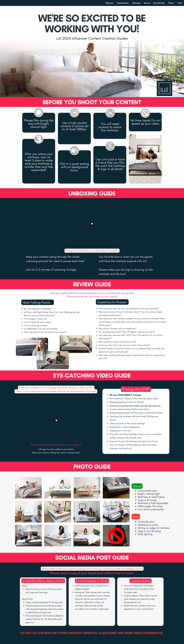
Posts (180, 3)
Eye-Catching (159, 3)
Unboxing (136, 3)
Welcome (110, 3)
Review (147, 3)
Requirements (123, 3)
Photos (171, 3)
